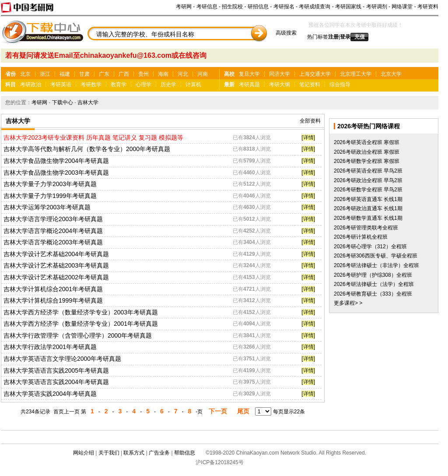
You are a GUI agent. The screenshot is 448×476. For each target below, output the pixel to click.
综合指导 (340, 85)
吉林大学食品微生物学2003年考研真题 (56, 173)
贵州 (143, 74)
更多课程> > (348, 303)
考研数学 (91, 85)
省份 (10, 74)
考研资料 (428, 7)
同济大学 (280, 74)
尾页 (243, 411)
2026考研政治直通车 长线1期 (368, 208)
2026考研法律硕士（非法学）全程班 (376, 265)
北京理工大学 (356, 74)
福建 (65, 74)
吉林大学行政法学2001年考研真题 (50, 347)
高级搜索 (286, 33)
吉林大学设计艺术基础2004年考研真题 (56, 254)
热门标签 (318, 37)
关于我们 (109, 453)
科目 (10, 85)
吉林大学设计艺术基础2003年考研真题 (56, 265)
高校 (229, 74)
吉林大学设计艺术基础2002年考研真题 (56, 277)
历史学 (168, 85)
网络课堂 (402, 7)
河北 (183, 74)
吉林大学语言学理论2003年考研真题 (53, 219)
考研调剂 (377, 7)
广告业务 (159, 453)
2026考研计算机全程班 (361, 237)
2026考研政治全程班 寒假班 (367, 152)
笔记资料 (310, 85)
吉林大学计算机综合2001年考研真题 (53, 289)
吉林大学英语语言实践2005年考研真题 (56, 370)
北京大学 (391, 74)
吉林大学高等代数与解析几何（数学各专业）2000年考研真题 (87, 149)
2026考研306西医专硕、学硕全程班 (376, 256)
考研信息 (207, 7)
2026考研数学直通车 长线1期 (368, 218)
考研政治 (31, 85)
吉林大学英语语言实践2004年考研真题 (56, 382)
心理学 (143, 85)
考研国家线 (348, 7)
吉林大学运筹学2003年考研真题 (47, 207)
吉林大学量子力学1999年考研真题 (50, 196)
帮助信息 (185, 453)
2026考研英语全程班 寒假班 (367, 142)
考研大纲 (280, 85)
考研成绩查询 (315, 7)
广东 (104, 74)
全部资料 (310, 121)
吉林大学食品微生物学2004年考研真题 (56, 161)
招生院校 (232, 7)
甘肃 (84, 74)
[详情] (308, 138)
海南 (163, 74)
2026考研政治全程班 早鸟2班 (368, 180)
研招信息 (258, 7)
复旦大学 (249, 74)
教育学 (119, 85)
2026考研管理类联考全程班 (366, 228)
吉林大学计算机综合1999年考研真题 (53, 300)
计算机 (193, 85)
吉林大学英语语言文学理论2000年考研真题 (62, 359)
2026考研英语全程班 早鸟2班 (368, 171)
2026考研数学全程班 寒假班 (367, 161)
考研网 (184, 7)
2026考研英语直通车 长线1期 (368, 199)
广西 (124, 74)
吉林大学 (88, 102)
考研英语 (61, 85)
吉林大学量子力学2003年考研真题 (50, 184)
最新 (229, 85)
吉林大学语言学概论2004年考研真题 (53, 231)
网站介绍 (84, 453)
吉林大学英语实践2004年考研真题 (50, 394)
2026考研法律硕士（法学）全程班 (374, 284)
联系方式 (134, 453)
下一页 (218, 411)
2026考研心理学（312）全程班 (370, 247)
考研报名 (284, 7)
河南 (203, 74)
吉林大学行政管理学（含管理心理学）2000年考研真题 (78, 335)
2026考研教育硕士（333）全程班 (373, 294)
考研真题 (249, 85)
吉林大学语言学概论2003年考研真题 (53, 242)
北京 (25, 74)
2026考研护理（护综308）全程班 (373, 275)
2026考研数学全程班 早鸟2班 (368, 190)
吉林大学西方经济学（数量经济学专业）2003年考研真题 (81, 312)
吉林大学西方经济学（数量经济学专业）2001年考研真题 (81, 324)
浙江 (45, 74)
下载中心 (63, 102)
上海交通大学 (315, 74)
